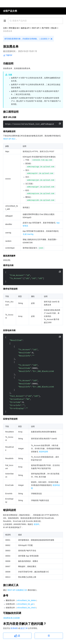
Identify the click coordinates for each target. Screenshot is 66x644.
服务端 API (25, 28)
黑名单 (54, 28)
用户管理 (45, 28)
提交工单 (24, 628)
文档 (5, 28)
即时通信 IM (14, 28)
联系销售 (14, 628)
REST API (36, 28)
